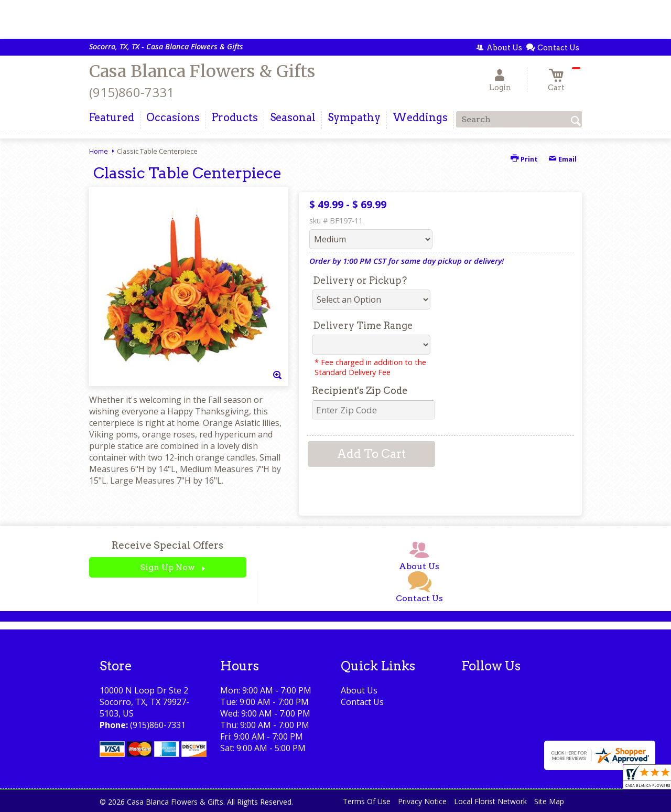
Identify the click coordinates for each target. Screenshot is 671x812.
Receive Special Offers (167, 545)
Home (99, 151)
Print (524, 159)
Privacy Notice (422, 801)
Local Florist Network (490, 801)
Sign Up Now (167, 567)
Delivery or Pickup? (360, 280)
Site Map (549, 801)
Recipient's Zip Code (360, 391)
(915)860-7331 (132, 92)
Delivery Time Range (363, 325)
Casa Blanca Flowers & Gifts (202, 71)
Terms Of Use (367, 801)
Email (562, 159)
